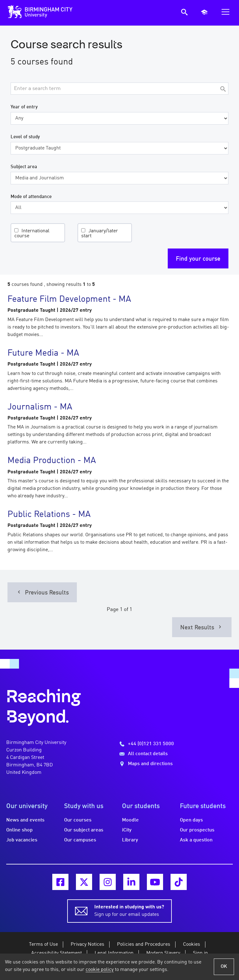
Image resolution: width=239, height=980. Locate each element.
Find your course (198, 259)
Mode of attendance (31, 197)
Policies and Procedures (144, 944)
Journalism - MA (40, 407)
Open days (191, 820)
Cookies (192, 944)
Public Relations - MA (49, 515)
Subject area (24, 167)
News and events (25, 820)
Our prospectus (197, 830)
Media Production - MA (52, 461)
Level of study (25, 137)
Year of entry (24, 107)
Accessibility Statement (56, 953)
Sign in (200, 953)
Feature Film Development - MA (69, 300)
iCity (127, 830)
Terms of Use (43, 944)
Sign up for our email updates (129, 910)
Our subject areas (84, 830)
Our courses (78, 820)
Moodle (130, 820)
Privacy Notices (87, 944)
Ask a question (196, 840)
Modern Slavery (163, 953)
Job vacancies (22, 840)
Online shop (19, 830)
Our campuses (80, 840)
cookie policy (100, 970)
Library (130, 840)
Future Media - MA (43, 353)
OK (224, 967)
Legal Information (114, 953)
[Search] (223, 90)
